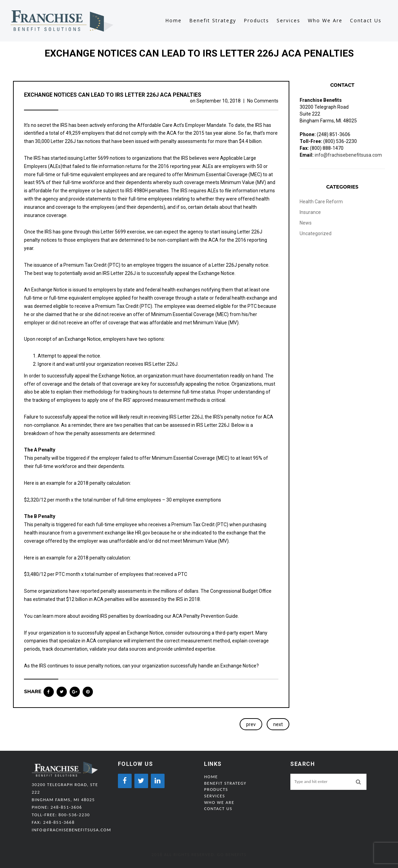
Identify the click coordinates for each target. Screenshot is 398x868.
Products (256, 21)
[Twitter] (141, 781)
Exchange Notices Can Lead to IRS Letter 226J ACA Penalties (113, 95)
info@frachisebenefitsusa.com (348, 155)
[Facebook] (125, 781)
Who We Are (325, 21)
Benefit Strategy (213, 21)
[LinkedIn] (158, 781)
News (306, 223)
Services (288, 21)
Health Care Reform (321, 202)
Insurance (310, 212)
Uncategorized (316, 233)
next (278, 724)
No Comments (263, 101)
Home (173, 21)
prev (251, 724)
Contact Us (366, 21)
